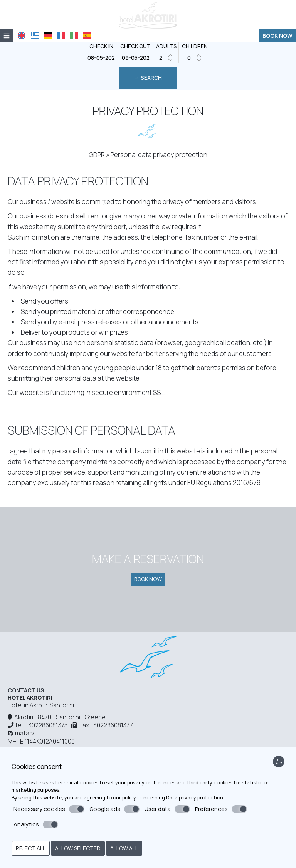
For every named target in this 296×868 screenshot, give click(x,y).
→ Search (148, 78)
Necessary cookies (49, 809)
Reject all (31, 848)
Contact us (26, 690)
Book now (277, 36)
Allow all (124, 848)
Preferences (221, 809)
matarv (21, 733)
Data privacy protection (195, 797)
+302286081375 (46, 725)
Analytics (36, 824)
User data (167, 809)
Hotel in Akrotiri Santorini (41, 705)
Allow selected (78, 848)
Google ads (114, 809)
